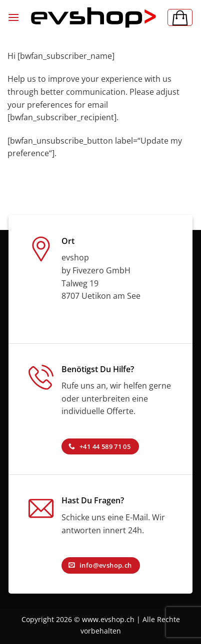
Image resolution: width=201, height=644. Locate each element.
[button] (13, 17)
